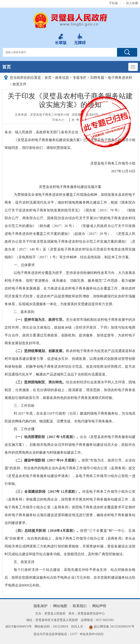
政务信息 (62, 78)
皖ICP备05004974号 (19, 627)
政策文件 (20, 84)
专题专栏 (80, 78)
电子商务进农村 (120, 78)
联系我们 (80, 606)
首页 (7, 67)
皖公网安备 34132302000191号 (114, 627)
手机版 (114, 3)
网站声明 (99, 606)
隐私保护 (41, 606)
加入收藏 (132, 3)
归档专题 (97, 78)
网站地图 (60, 606)
